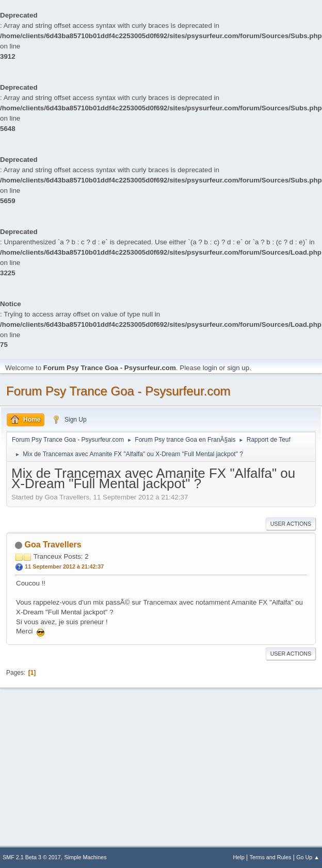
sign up (238, 368)
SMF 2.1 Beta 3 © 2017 (32, 857)
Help (239, 857)
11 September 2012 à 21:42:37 (64, 566)
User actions (291, 524)
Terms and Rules (271, 857)
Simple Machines (86, 857)
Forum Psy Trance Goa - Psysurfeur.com (118, 391)
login (210, 368)
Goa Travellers (53, 545)
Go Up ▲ (308, 857)
